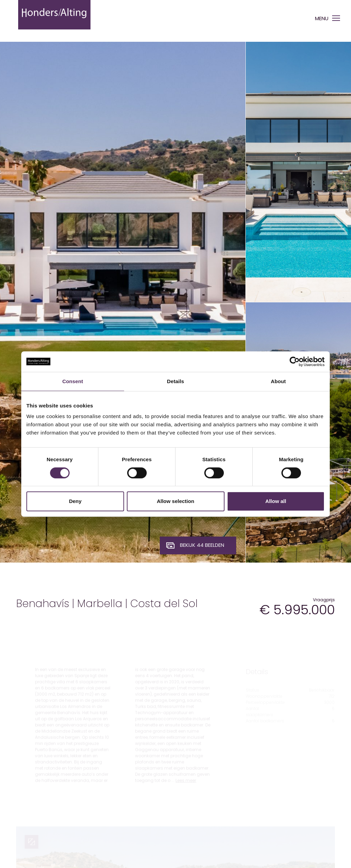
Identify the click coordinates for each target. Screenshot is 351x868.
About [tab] (278, 381)
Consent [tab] (73, 381)
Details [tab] (175, 381)
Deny (75, 501)
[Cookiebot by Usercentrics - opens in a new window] (295, 362)
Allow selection (175, 501)
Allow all (276, 501)
